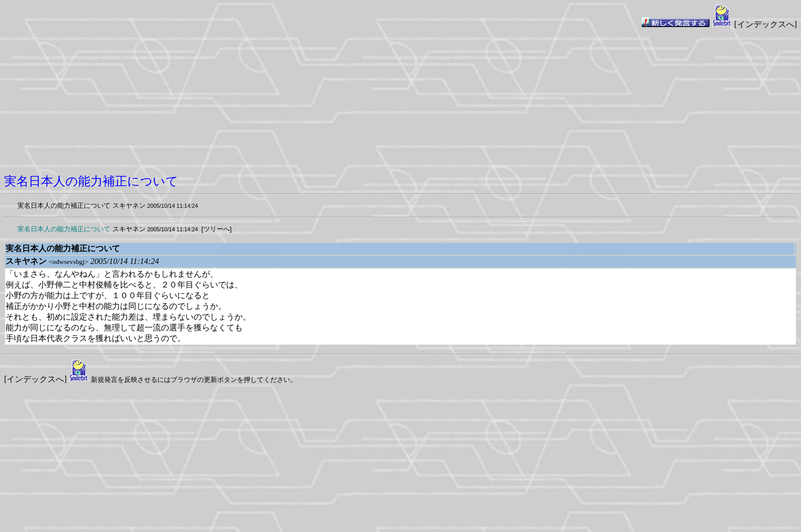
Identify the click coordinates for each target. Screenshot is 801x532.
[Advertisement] (400, 102)
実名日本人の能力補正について (64, 205)
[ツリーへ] (216, 229)
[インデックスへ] (765, 24)
